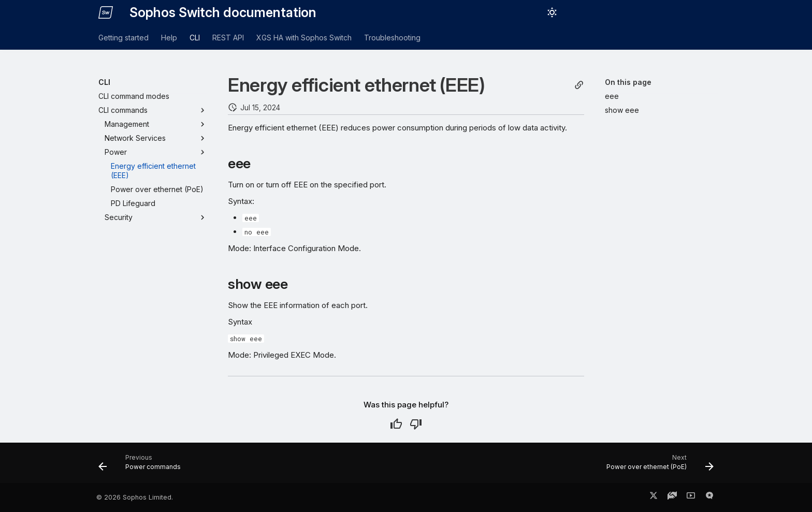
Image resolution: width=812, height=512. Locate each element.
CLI (195, 38)
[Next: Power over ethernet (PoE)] (657, 466)
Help (169, 38)
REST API (228, 38)
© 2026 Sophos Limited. (135, 497)
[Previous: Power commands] (143, 466)
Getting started (124, 38)
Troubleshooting (392, 38)
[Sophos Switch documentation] (106, 12)
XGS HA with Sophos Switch (304, 38)
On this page (628, 82)
